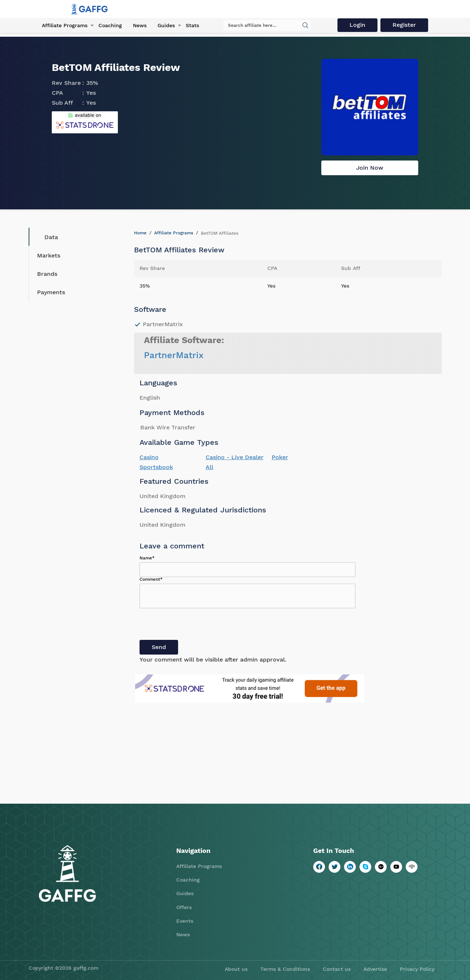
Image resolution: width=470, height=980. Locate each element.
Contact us (337, 969)
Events (185, 921)
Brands (47, 274)
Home (140, 233)
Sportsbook (156, 467)
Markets (49, 255)
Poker (280, 457)
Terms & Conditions (285, 969)
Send (159, 647)
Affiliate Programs (65, 25)
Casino (149, 457)
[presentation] (195, 626)
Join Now (370, 168)
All (209, 467)
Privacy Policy (417, 969)
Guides (166, 25)
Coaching (110, 25)
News (140, 25)
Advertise (375, 969)
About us (236, 969)
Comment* (151, 579)
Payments (51, 292)
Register (405, 25)
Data (46, 237)
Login (358, 25)
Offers (184, 907)
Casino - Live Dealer (235, 457)
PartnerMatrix (174, 355)
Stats (192, 25)
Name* (147, 558)
